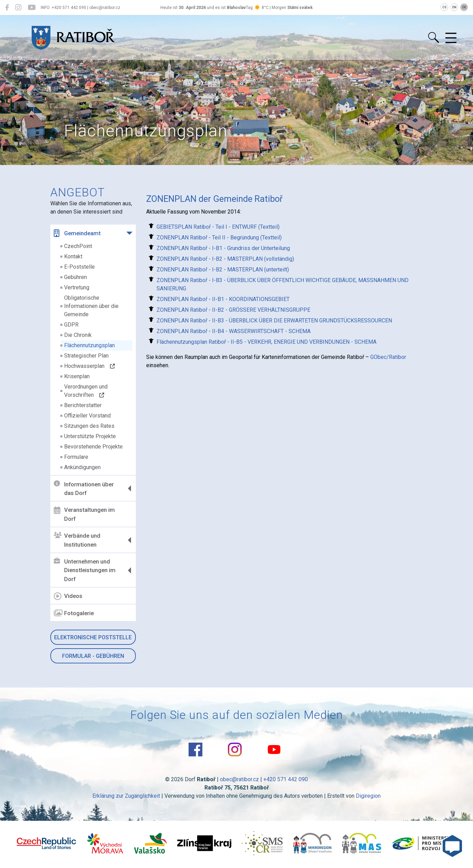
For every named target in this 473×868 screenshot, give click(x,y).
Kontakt (73, 256)
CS (444, 7)
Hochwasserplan (89, 366)
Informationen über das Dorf (84, 488)
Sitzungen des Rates (89, 426)
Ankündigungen (82, 467)
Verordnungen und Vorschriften (86, 391)
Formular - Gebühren (93, 656)
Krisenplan (77, 376)
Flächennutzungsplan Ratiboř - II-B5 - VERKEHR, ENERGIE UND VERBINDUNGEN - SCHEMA (266, 342)
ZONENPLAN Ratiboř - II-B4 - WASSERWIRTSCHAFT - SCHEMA (234, 331)
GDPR (71, 325)
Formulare (76, 457)
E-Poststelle (79, 267)
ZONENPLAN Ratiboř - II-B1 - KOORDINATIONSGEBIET (223, 299)
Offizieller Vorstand (87, 416)
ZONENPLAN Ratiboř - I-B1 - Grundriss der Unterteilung (223, 248)
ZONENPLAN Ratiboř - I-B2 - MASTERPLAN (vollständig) (225, 259)
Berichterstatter (83, 405)
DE (464, 7)
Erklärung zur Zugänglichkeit (126, 796)
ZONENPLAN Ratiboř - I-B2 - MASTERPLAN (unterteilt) (223, 270)
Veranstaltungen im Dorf (84, 514)
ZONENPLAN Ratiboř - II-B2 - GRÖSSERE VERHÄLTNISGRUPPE (233, 310)
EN (454, 7)
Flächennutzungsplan (89, 345)
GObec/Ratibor (388, 357)
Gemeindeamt (77, 233)
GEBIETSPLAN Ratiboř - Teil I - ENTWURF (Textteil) (218, 227)
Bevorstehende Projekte (93, 447)
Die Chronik (78, 335)
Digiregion (368, 796)
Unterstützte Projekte (90, 436)
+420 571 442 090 (286, 779)
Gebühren (76, 277)
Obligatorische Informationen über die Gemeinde (91, 306)
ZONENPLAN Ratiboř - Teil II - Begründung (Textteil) (219, 237)
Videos (68, 596)
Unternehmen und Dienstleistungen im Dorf (85, 570)
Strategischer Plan (86, 356)
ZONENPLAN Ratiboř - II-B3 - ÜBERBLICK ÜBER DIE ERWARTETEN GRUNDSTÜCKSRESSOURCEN (274, 321)
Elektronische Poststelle (93, 637)
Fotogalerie (74, 613)
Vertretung (77, 287)
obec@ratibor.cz (239, 779)
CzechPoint (78, 246)
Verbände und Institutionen (77, 540)
